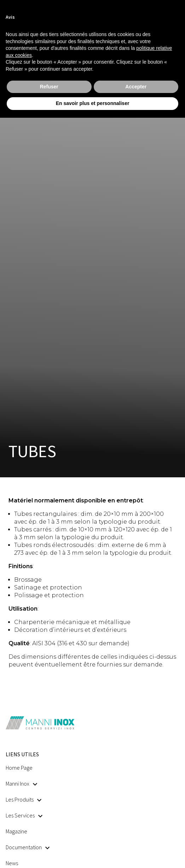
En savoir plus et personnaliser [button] (93, 103)
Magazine (16, 831)
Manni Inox (21, 783)
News (12, 863)
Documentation (28, 847)
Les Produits (24, 799)
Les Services (24, 815)
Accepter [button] (136, 87)
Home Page (19, 768)
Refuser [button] (49, 87)
